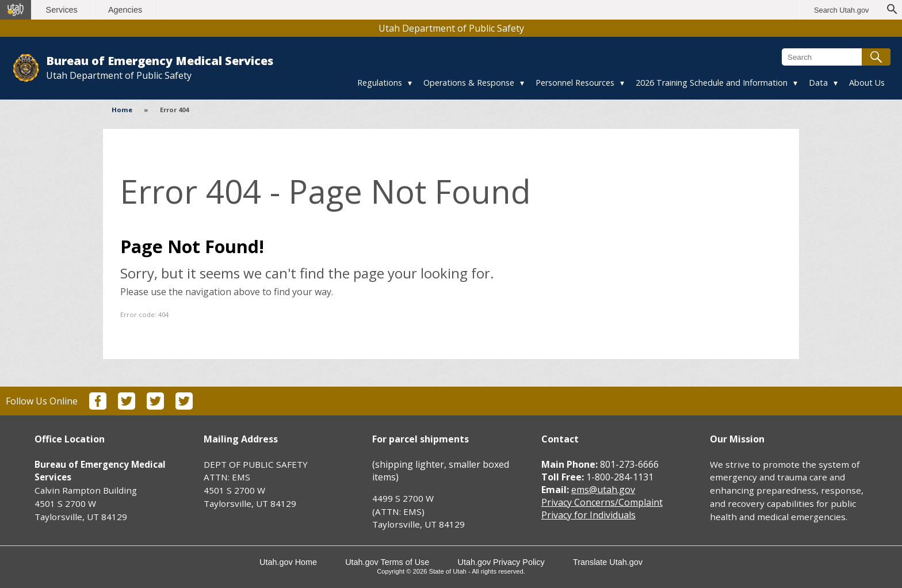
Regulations (380, 83)
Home (122, 110)
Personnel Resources (575, 83)
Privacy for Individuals (588, 515)
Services (62, 10)
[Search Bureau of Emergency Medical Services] (836, 57)
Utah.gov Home (288, 562)
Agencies (125, 10)
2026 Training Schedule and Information (712, 83)
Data (818, 83)
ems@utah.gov (603, 490)
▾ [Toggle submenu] (410, 83)
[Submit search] (876, 57)
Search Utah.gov (841, 10)
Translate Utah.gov (608, 562)
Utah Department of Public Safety (451, 28)
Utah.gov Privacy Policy (501, 562)
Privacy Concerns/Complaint (602, 502)
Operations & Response (469, 83)
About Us (867, 83)
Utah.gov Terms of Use (387, 562)
